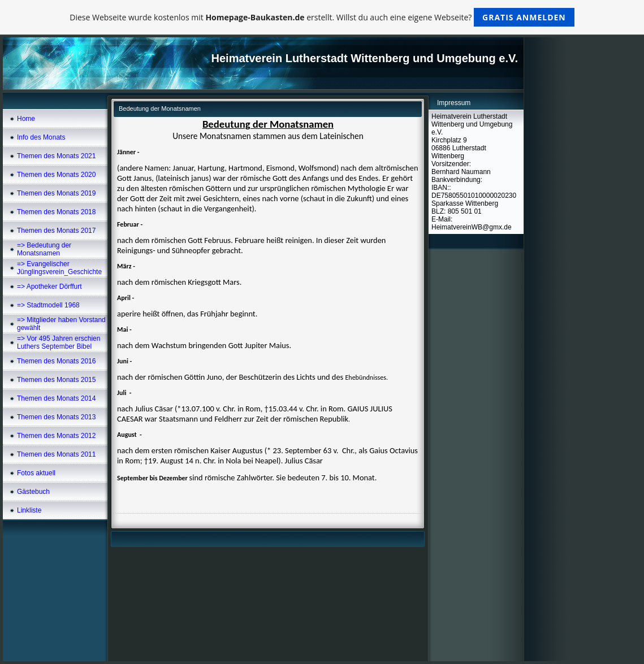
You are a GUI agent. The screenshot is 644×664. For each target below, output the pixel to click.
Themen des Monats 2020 (56, 175)
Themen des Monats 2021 (56, 156)
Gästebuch (33, 492)
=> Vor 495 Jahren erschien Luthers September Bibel (59, 342)
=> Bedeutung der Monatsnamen (44, 249)
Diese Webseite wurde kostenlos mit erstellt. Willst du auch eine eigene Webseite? (322, 17)
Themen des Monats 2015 (56, 380)
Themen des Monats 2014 (56, 398)
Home (26, 119)
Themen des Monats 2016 (56, 361)
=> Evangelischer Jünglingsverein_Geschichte (59, 268)
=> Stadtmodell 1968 (48, 305)
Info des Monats (41, 137)
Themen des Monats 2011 (56, 454)
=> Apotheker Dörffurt (49, 287)
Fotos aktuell (36, 473)
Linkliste (29, 510)
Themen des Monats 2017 (56, 231)
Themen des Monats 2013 (56, 417)
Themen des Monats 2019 (56, 193)
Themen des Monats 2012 (56, 436)
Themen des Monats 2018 (56, 212)
